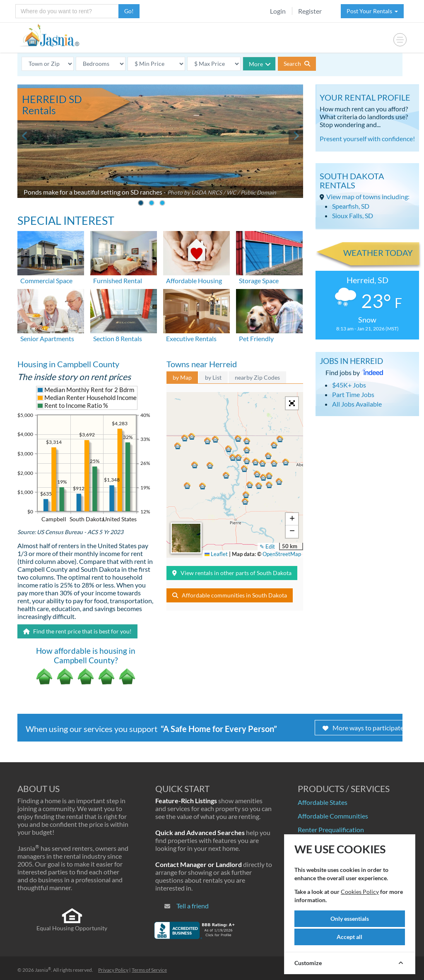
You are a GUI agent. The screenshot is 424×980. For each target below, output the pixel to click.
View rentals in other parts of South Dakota (232, 573)
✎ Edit (267, 547)
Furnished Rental (118, 281)
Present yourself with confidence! (367, 138)
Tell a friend (193, 906)
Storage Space (259, 281)
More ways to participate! (364, 728)
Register (310, 11)
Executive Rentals (191, 338)
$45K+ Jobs (349, 385)
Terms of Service (149, 970)
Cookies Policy (360, 892)
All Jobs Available (357, 404)
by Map (182, 377)
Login (278, 11)
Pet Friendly (256, 338)
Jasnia (43, 970)
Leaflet (216, 554)
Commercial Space (46, 281)
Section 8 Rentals (118, 338)
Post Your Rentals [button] (372, 11)
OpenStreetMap (282, 554)
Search (297, 64)
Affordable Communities (333, 816)
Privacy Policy (113, 970)
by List (213, 377)
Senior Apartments (47, 338)
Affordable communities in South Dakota (230, 595)
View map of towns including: (368, 196)
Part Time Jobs (353, 394)
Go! (129, 11)
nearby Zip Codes (257, 377)
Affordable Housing (194, 281)
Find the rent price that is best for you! (77, 631)
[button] (234, 459)
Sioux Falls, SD (353, 216)
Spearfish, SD (351, 206)
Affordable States (323, 802)
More (260, 64)
